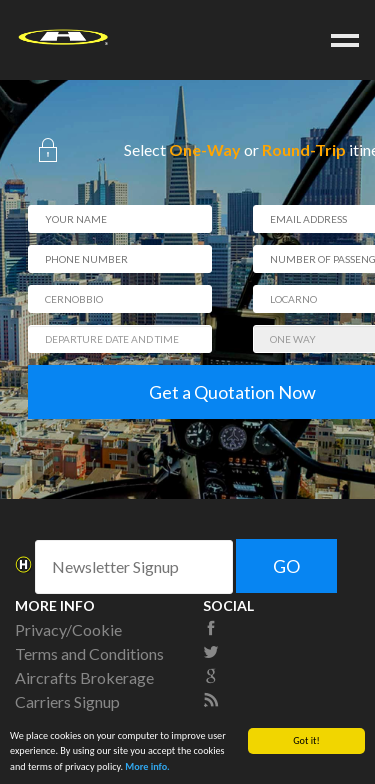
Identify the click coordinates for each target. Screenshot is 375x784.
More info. (147, 766)
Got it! (306, 740)
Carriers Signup (67, 701)
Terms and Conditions (89, 653)
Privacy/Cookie (68, 629)
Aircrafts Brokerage (84, 677)
